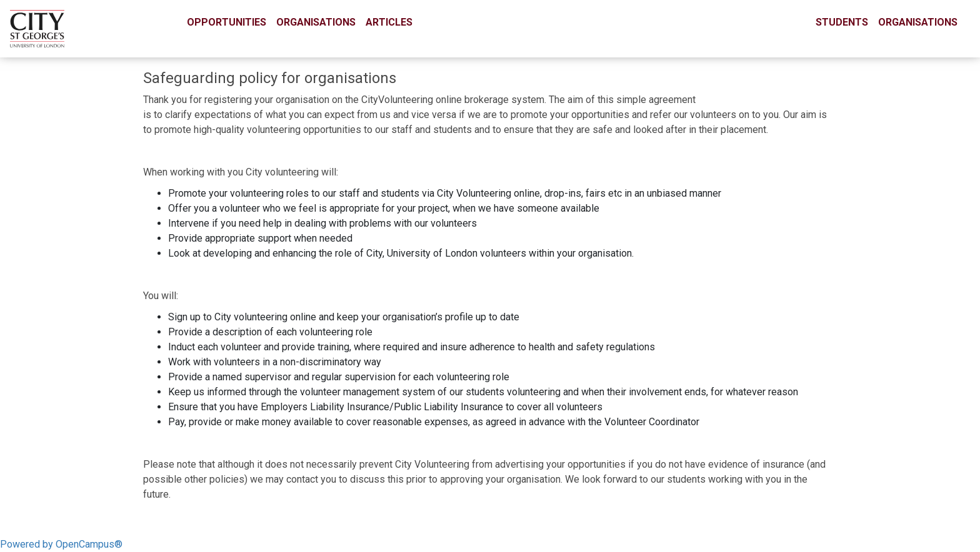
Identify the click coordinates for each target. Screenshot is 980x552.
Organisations (316, 22)
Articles (389, 22)
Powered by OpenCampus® (61, 544)
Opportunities (227, 22)
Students (842, 22)
